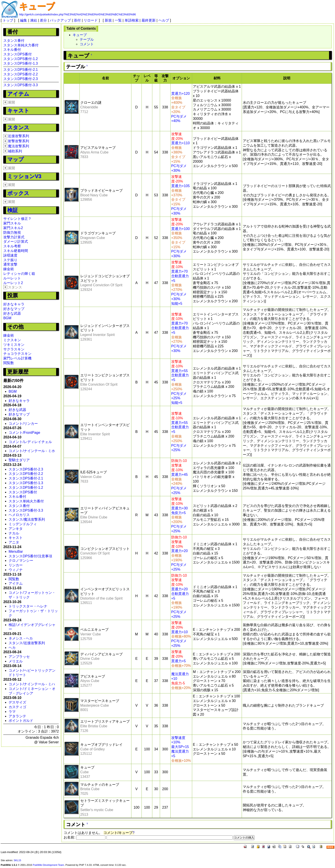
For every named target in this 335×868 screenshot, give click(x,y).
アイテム (18, 94)
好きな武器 (12, 313)
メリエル (16, 661)
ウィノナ (16, 570)
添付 (77, 20)
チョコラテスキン (17, 354)
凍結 (33, 20)
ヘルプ (164, 20)
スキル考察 (12, 246)
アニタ (14, 542)
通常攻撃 (10, 264)
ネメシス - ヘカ (21, 638)
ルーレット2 (13, 283)
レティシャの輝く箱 (19, 274)
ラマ (12, 712)
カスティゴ (17, 707)
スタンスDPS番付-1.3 (20, 63)
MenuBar (16, 552)
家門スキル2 (13, 228)
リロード (91, 20)
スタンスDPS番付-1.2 (20, 59)
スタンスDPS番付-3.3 (20, 85)
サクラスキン (14, 349)
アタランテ (17, 716)
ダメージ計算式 (16, 242)
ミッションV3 (24, 176)
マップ (16, 159)
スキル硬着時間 (16, 251)
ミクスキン (12, 340)
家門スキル (12, 223)
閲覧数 (9, 363)
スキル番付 (12, 50)
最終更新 (149, 20)
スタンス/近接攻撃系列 (27, 643)
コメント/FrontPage (24, 433)
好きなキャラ (14, 304)
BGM (7, 318)
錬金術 (9, 269)
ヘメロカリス (19, 515)
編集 (24, 20)
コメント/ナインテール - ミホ (32, 451)
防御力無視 (12, 232)
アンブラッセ (19, 657)
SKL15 (17, 860)
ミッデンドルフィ (23, 524)
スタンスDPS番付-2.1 (20, 70)
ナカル (14, 533)
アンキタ (16, 529)
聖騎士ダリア (19, 460)
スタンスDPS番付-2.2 (20, 74)
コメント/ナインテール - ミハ (32, 684)
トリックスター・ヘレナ (28, 606)
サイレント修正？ (17, 219)
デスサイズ (17, 702)
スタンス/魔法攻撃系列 (27, 519)
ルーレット (12, 278)
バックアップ (60, 20)
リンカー (16, 565)
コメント (87, 44)
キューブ (37, 6)
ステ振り (10, 260)
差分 (43, 20)
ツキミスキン (14, 345)
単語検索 (132, 20)
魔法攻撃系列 (18, 146)
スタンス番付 (14, 41)
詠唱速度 (10, 255)
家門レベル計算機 (17, 358)
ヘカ (12, 648)
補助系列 (15, 151)
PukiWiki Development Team (48, 865)
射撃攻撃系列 (18, 141)
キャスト (18, 110)
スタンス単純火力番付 (21, 45)
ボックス (18, 193)
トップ (8, 20)
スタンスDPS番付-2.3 (20, 79)
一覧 (118, 20)
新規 (108, 20)
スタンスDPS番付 (17, 54)
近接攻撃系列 (18, 136)
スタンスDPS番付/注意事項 (30, 556)
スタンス (18, 127)
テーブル (87, 39)
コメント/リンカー (23, 424)
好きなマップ (14, 309)
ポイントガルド (21, 721)
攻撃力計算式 (14, 237)
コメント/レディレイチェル (30, 442)
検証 (13, 210)
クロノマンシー (21, 561)
